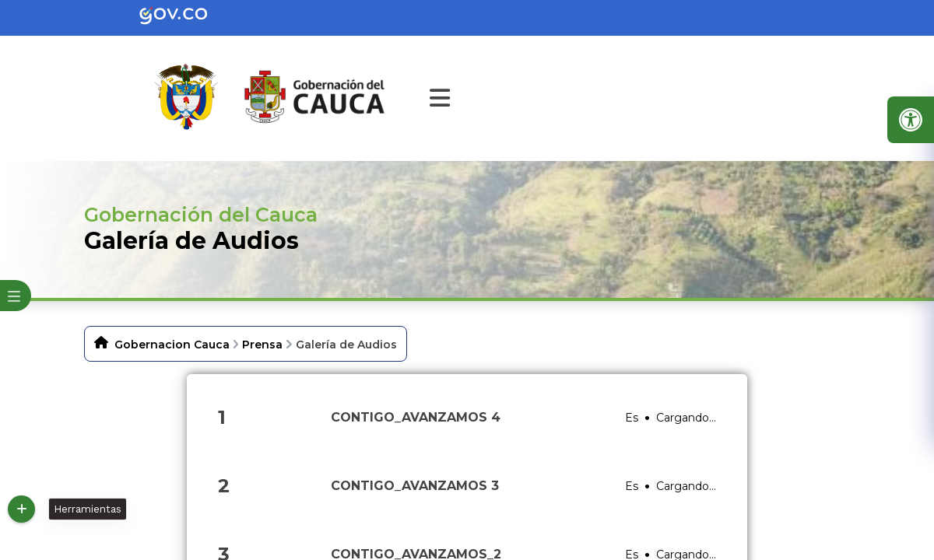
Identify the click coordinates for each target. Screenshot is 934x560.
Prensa (262, 345)
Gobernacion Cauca (172, 345)
